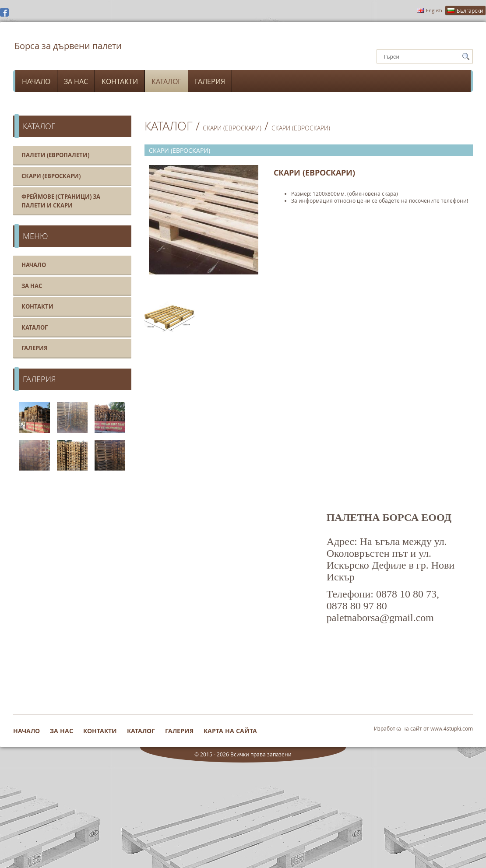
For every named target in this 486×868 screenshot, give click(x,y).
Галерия (210, 81)
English (434, 10)
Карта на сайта (230, 731)
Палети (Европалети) (55, 155)
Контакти (120, 81)
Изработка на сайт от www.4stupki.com (423, 728)
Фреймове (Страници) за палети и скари (61, 201)
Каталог (166, 81)
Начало (36, 81)
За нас (76, 81)
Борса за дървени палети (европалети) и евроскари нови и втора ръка (68, 52)
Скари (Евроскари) (51, 176)
